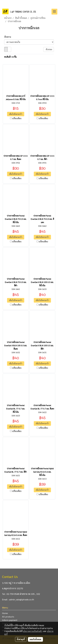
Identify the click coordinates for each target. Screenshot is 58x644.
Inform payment (10, 620)
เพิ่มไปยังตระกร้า (16, 114)
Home (5, 613)
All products (8, 617)
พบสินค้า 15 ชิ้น (10, 57)
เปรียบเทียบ (17, 118)
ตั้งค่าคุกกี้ (21, 639)
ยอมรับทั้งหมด (35, 639)
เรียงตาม (8, 37)
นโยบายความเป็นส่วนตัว (33, 631)
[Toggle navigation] (54, 12)
